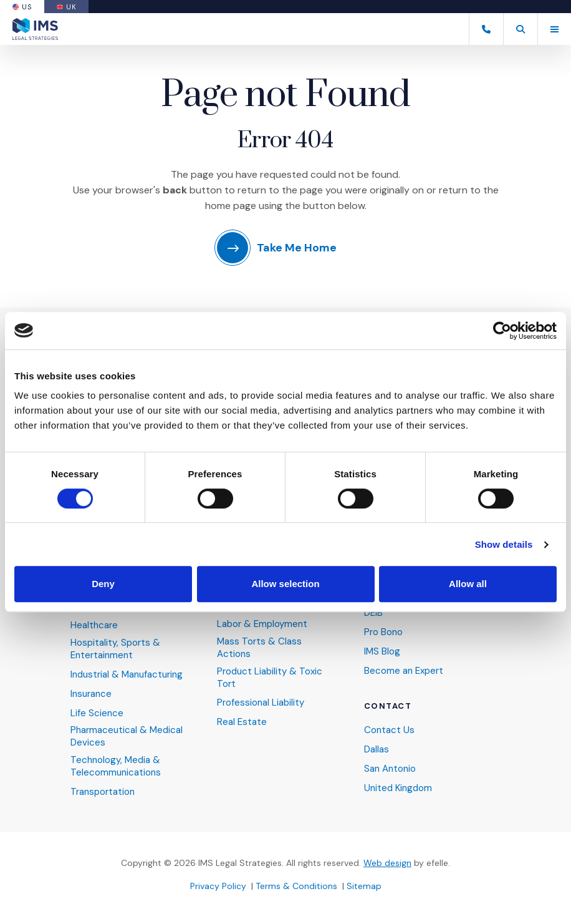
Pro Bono (383, 632)
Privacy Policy (218, 886)
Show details (504, 544)
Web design (387, 863)
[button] (520, 29)
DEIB (373, 613)
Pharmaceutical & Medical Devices (127, 737)
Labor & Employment (262, 624)
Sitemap (364, 886)
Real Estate (242, 722)
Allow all (468, 584)
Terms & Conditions (296, 886)
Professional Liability (261, 703)
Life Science (97, 713)
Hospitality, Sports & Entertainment (115, 649)
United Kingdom (398, 788)
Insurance (91, 694)
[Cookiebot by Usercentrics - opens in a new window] (502, 331)
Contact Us (389, 730)
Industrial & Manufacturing (127, 675)
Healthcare (94, 625)
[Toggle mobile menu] (554, 29)
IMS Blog (382, 652)
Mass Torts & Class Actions (259, 648)
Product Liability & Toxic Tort (270, 678)
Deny (103, 584)
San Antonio (390, 769)
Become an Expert (404, 671)
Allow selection (285, 584)
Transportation (103, 792)
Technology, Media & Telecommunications (116, 766)
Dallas (377, 750)
